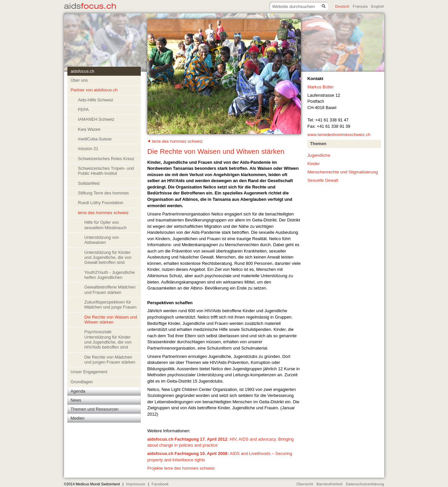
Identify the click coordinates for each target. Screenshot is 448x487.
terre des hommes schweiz (177, 141)
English (378, 6)
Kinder (314, 164)
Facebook (160, 484)
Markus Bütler (321, 87)
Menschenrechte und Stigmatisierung (343, 172)
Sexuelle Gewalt (323, 180)
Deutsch (342, 6)
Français (360, 6)
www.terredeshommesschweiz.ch (339, 135)
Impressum (136, 484)
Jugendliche (319, 155)
